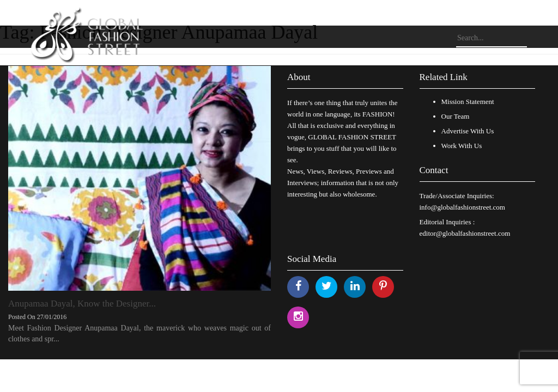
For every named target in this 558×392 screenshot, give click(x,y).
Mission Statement (468, 102)
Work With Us (462, 146)
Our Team (456, 116)
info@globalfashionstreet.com (462, 207)
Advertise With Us (468, 131)
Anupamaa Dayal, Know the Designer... (82, 304)
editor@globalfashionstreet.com (465, 233)
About (299, 77)
